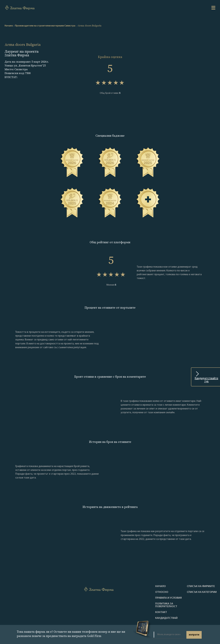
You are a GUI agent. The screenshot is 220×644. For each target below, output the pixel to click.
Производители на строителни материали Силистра (45, 26)
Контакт (161, 612)
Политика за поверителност (166, 605)
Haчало (160, 586)
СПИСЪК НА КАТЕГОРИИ (202, 592)
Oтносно (162, 592)
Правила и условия (169, 598)
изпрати (194, 635)
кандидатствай (166, 618)
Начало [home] (9, 26)
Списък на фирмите (201, 586)
